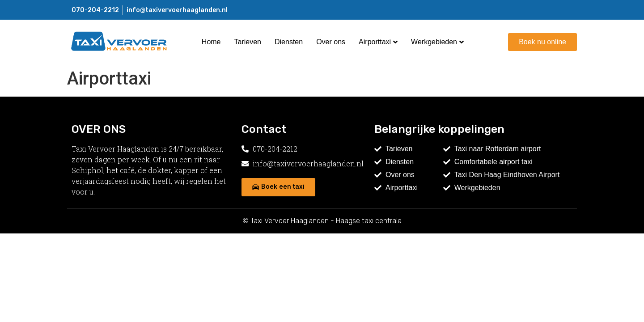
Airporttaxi (378, 42)
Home (211, 42)
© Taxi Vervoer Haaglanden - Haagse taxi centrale (322, 221)
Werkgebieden (437, 42)
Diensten (289, 42)
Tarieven (248, 42)
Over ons (331, 42)
